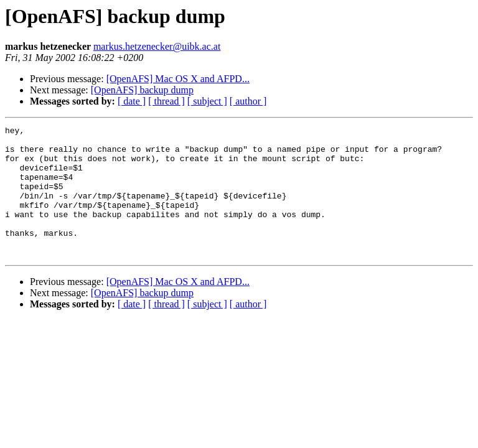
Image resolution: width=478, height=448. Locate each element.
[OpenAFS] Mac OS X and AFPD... (178, 79)
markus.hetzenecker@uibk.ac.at (157, 46)
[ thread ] (166, 101)
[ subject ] (207, 101)
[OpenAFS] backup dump (142, 90)
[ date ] (132, 101)
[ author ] (248, 101)
